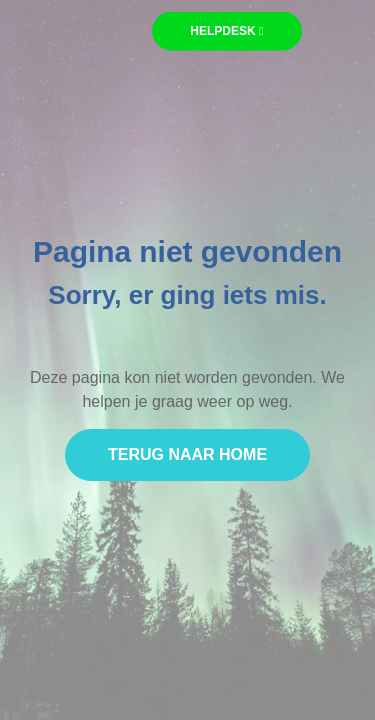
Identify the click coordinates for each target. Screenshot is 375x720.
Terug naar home (187, 455)
